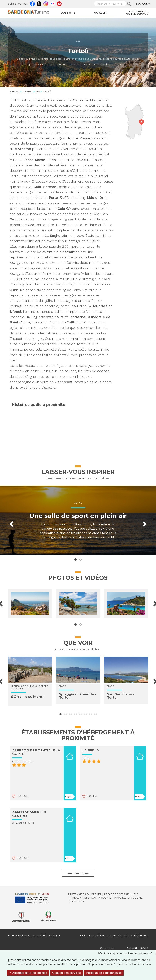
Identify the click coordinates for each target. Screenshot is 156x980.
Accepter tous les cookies (28, 973)
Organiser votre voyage (137, 13)
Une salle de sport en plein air (78, 516)
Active (78, 503)
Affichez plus (78, 873)
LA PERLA (91, 750)
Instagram (46, 3)
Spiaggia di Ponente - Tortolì (78, 696)
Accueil (15, 92)
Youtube (59, 3)
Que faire (68, 13)
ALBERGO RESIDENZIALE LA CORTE (36, 752)
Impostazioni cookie (128, 898)
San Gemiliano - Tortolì (121, 696)
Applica (129, 4)
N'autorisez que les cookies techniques (127, 953)
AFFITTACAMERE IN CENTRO (29, 814)
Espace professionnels (121, 894)
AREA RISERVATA (137, 948)
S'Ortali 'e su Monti (27, 697)
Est (78, 41)
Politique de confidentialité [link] (104, 973)
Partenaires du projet (85, 894)
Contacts (78, 901)
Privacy (76, 898)
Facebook (32, 3)
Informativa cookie (97, 898)
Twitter (39, 3)
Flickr (53, 3)
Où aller (101, 13)
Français (142, 4)
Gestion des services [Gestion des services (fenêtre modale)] (67, 973)
